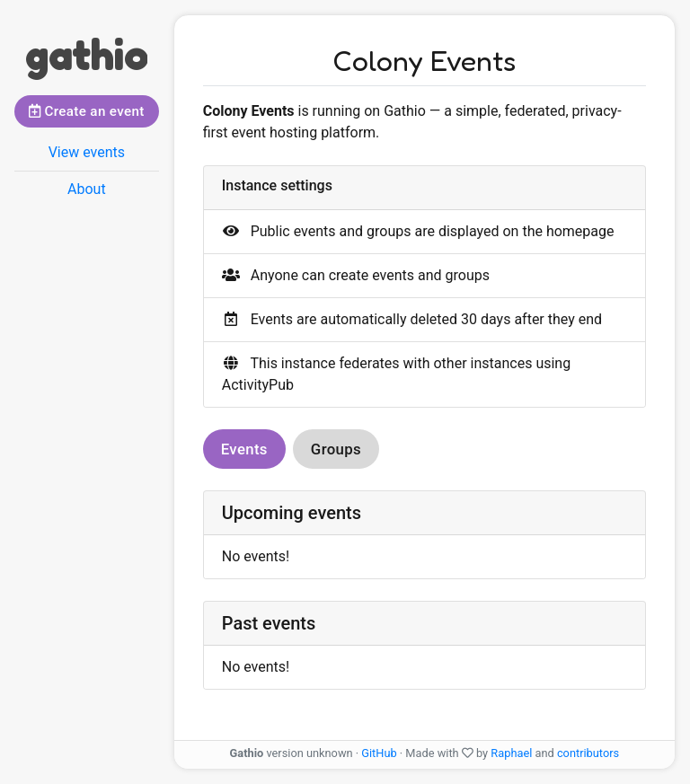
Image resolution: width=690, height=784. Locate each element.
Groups (336, 449)
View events (87, 152)
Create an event (87, 111)
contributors (588, 753)
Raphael (511, 753)
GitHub (379, 753)
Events (244, 449)
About (87, 189)
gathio (86, 54)
